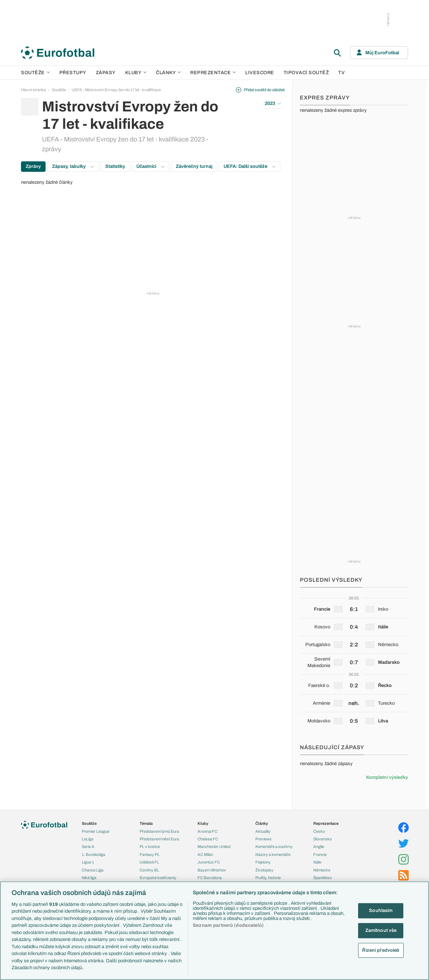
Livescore (260, 73)
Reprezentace (213, 73)
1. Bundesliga (94, 854)
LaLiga (88, 839)
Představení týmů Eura (159, 831)
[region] (214, 931)
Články (262, 823)
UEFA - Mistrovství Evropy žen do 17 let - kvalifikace (116, 90)
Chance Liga (93, 870)
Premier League (95, 831)
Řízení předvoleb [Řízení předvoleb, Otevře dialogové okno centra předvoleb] (381, 950)
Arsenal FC (207, 831)
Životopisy (264, 870)
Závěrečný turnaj (194, 166)
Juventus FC (209, 862)
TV (341, 73)
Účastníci (150, 166)
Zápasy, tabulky (73, 166)
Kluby (136, 73)
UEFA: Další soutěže (250, 166)
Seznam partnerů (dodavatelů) (228, 925)
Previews (264, 839)
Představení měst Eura (159, 839)
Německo (322, 870)
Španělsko (322, 878)
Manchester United (214, 847)
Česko (319, 831)
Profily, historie (268, 878)
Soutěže (35, 73)
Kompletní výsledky (387, 777)
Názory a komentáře (273, 854)
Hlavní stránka (33, 90)
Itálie (317, 862)
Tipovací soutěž (306, 73)
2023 (273, 103)
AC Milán (205, 854)
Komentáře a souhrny (274, 847)
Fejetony (263, 862)
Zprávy (33, 166)
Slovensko (322, 839)
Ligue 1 (88, 862)
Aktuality (263, 831)
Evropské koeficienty (158, 878)
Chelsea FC (208, 839)
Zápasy (106, 73)
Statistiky (115, 166)
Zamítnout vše (381, 930)
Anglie (319, 847)
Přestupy (73, 73)
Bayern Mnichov (212, 870)
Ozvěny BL (149, 870)
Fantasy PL (150, 854)
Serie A (88, 847)
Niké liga (89, 878)
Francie (320, 854)
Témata (146, 823)
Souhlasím (381, 911)
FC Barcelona (210, 878)
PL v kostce (150, 847)
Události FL (149, 862)
